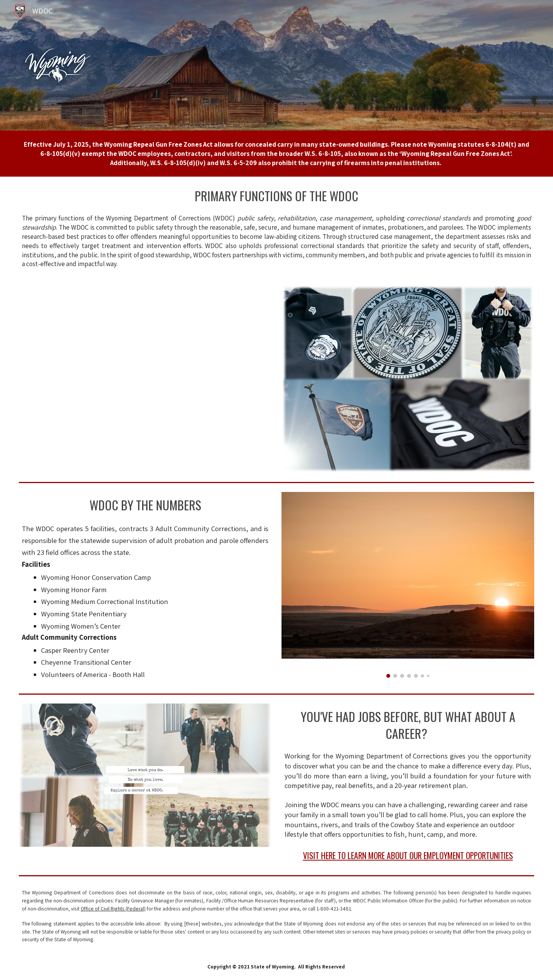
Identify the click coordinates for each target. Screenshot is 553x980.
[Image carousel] (408, 585)
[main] (276, 154)
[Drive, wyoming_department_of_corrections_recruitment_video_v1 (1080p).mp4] (145, 379)
